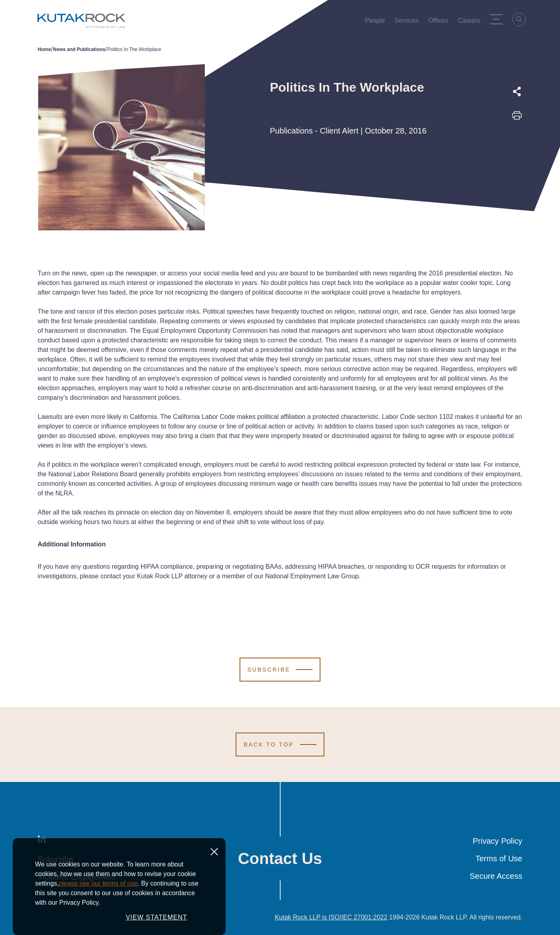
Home (44, 49)
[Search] (521, 21)
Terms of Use (499, 858)
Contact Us (280, 858)
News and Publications (79, 49)
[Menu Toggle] (498, 19)
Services (408, 22)
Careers (471, 22)
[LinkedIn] (42, 841)
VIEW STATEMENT (157, 922)
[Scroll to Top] (280, 744)
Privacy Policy (497, 841)
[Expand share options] (517, 92)
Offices (440, 22)
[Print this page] (517, 118)
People (377, 22)
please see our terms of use (98, 888)
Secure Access (496, 876)
